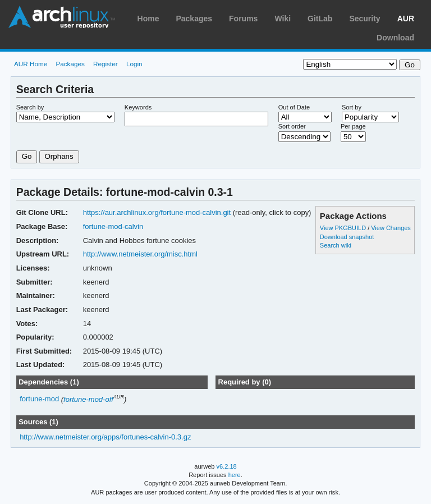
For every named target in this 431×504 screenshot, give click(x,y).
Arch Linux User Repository (62, 17)
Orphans (59, 156)
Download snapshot (347, 237)
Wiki (283, 19)
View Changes (391, 228)
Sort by (352, 107)
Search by (30, 107)
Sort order (292, 126)
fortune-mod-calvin (113, 226)
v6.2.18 (227, 466)
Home (148, 19)
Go (27, 156)
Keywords (138, 107)
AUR (406, 19)
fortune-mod (39, 399)
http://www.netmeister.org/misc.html (140, 254)
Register (106, 64)
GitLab (320, 19)
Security (364, 19)
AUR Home (31, 64)
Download (395, 38)
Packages (194, 19)
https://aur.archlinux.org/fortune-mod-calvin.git (157, 212)
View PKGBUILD (344, 228)
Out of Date (294, 107)
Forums (243, 19)
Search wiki (336, 245)
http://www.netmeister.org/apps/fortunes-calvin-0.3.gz (105, 437)
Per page (353, 126)
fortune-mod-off (88, 399)
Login (134, 64)
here (235, 475)
